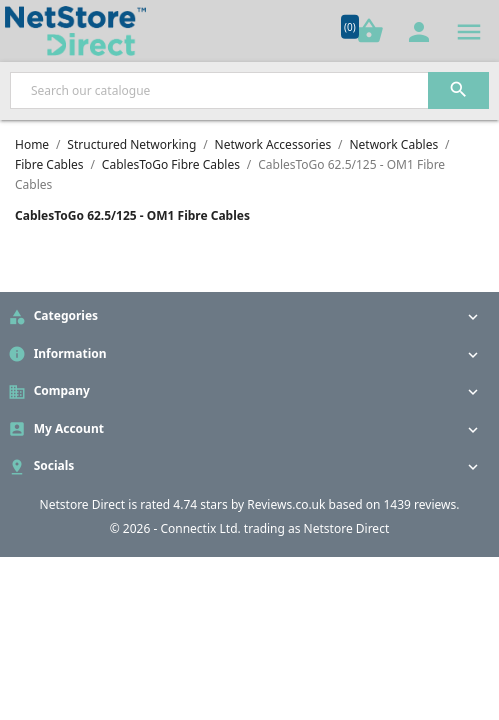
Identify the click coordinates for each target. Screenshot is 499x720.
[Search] (249, 90)
